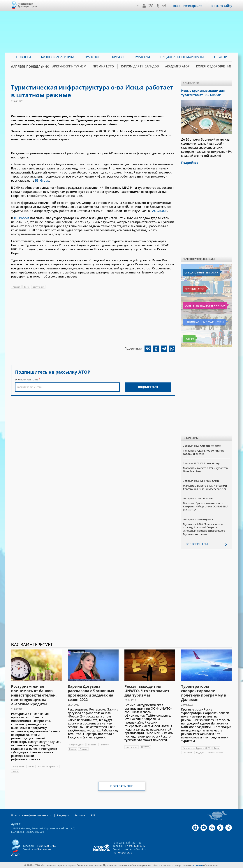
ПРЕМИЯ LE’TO (106, 67)
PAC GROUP (159, 211)
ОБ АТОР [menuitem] (220, 57)
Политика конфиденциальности (31, 815)
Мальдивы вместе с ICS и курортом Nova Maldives (206, 469)
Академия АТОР (178, 67)
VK (151, 6)
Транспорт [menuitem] (93, 57)
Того (26, 286)
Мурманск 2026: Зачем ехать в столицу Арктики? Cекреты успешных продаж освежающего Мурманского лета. (204, 529)
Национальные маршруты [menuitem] (182, 57)
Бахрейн (93, 744)
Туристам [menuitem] (142, 57)
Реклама (80, 815)
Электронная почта (27, 379)
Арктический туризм (72, 67)
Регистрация (193, 6)
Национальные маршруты (202, 322)
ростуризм (38, 286)
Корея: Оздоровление (214, 67)
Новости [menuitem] (23, 57)
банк (15, 771)
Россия (16, 286)
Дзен (138, 6)
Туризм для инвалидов (141, 67)
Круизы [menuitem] (118, 57)
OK (158, 6)
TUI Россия (22, 218)
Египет (105, 744)
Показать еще (122, 786)
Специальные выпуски (200, 272)
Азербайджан (77, 744)
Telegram (164, 6)
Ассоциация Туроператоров (27, 5)
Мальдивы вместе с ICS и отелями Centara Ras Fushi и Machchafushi (205, 487)
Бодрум (200, 752)
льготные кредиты (48, 766)
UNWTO (145, 747)
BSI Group (42, 180)
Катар (72, 749)
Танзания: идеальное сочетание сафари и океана (204, 452)
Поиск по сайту (221, 6)
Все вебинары (197, 544)
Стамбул (187, 752)
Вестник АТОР (193, 289)
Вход (177, 6)
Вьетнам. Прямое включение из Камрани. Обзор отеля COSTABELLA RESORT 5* (206, 506)
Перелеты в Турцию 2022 (196, 748)
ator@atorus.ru (41, 849)
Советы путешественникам (203, 305)
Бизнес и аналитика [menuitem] (58, 57)
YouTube (144, 6)
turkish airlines (215, 752)
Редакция (63, 815)
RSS (93, 815)
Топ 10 (189, 338)
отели (31, 766)
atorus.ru (198, 865)
